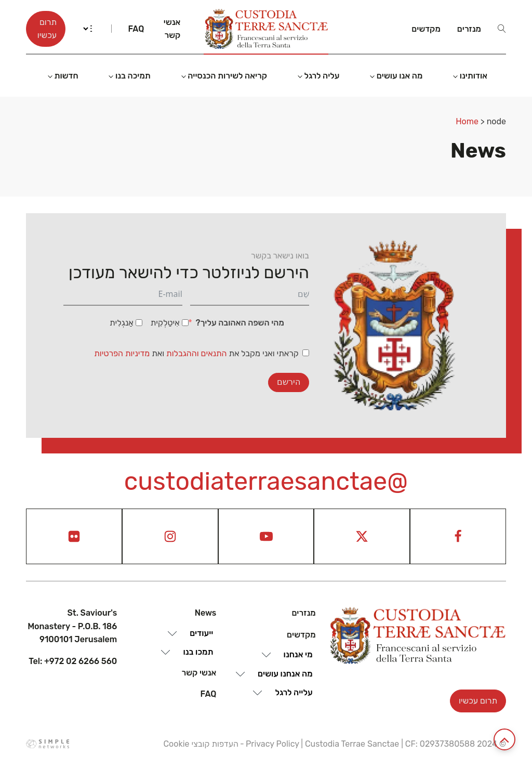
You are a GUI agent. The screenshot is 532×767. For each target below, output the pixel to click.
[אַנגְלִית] (139, 323)
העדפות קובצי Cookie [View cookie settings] (201, 744)
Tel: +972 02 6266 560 (73, 661)
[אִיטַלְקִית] (185, 323)
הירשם (289, 382)
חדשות (66, 76)
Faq (136, 29)
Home (467, 121)
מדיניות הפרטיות (122, 353)
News (206, 613)
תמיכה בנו (133, 76)
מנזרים (469, 29)
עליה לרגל (322, 76)
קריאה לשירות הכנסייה (227, 76)
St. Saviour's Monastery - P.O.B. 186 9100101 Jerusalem (72, 626)
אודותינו (474, 76)
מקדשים (426, 29)
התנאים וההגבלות (197, 353)
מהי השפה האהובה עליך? (240, 323)
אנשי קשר (172, 29)
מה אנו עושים (400, 76)
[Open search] (502, 29)
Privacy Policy (272, 744)
